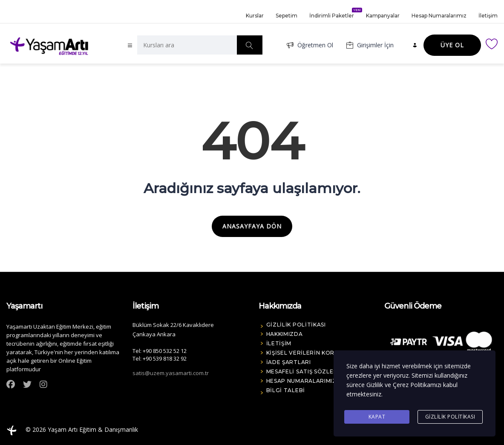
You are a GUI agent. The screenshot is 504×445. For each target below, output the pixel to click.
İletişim (488, 15)
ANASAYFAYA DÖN (252, 226)
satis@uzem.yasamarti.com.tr (171, 373)
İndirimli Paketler (332, 13)
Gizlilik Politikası (450, 417)
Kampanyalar (383, 15)
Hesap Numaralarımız (439, 15)
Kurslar (255, 15)
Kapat (377, 417)
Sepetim (287, 15)
